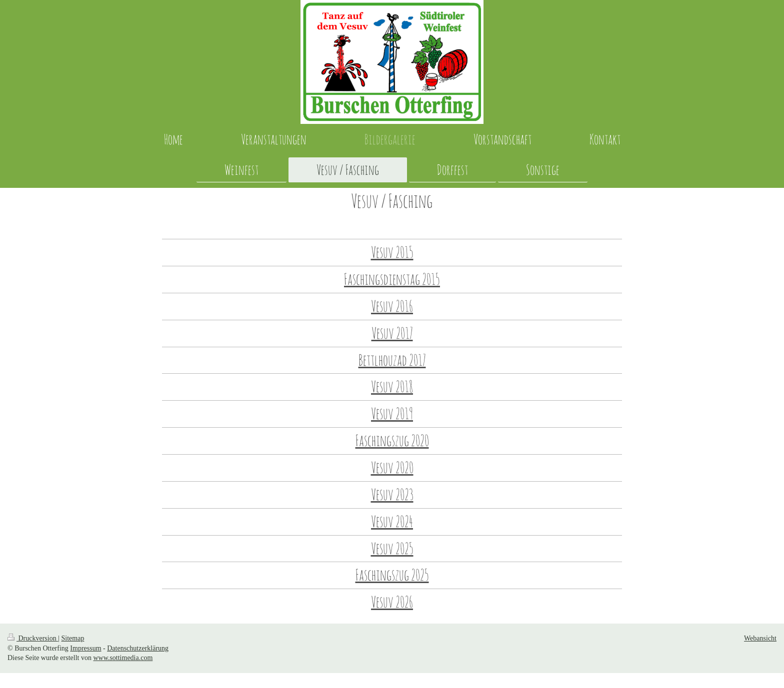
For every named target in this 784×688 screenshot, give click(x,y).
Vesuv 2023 (392, 494)
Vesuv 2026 (392, 602)
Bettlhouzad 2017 (392, 360)
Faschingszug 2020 (392, 440)
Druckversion (33, 638)
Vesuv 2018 (392, 386)
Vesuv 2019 (392, 413)
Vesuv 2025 (392, 548)
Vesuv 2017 (392, 333)
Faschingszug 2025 (392, 575)
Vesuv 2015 (392, 252)
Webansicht (760, 638)
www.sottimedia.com (123, 658)
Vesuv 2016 (392, 306)
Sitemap (73, 638)
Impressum (85, 648)
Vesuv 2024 (392, 521)
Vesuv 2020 (392, 467)
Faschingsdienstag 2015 (392, 279)
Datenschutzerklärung (138, 648)
